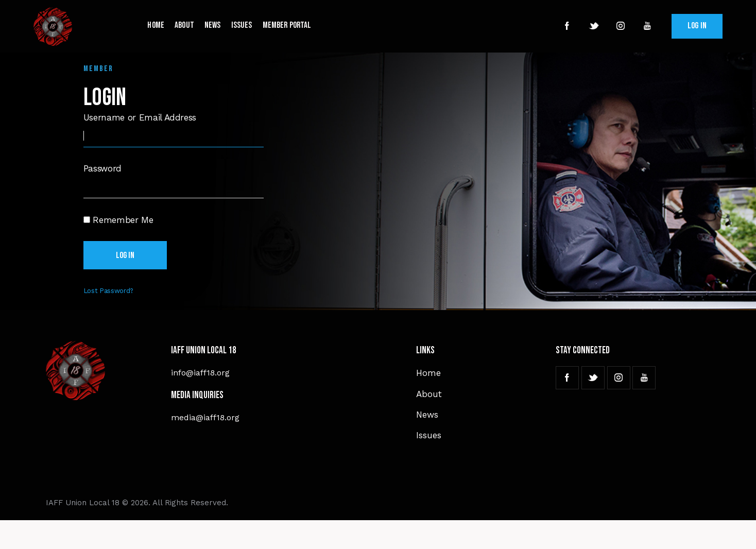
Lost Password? (108, 291)
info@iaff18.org (200, 373)
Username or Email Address (140, 117)
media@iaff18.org (205, 417)
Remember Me (118, 219)
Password (102, 168)
